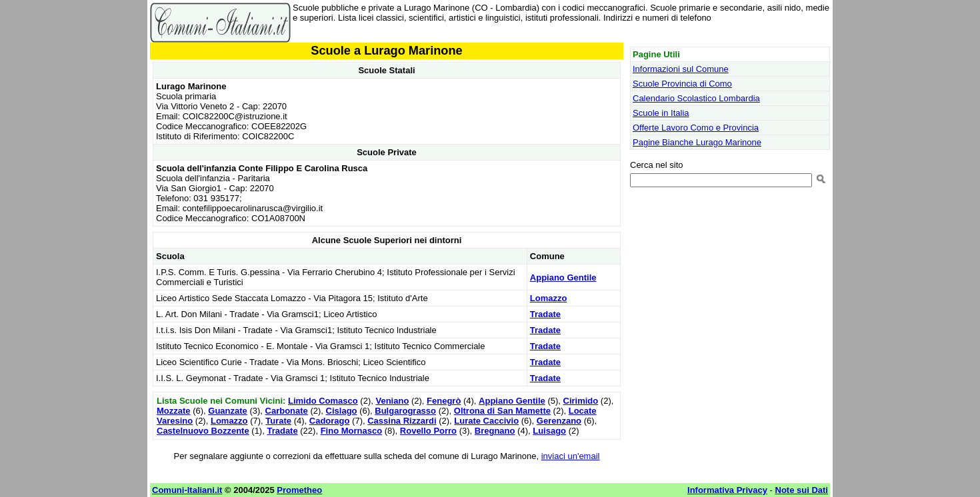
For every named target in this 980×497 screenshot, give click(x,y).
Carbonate (287, 411)
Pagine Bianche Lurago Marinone (697, 142)
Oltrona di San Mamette (502, 411)
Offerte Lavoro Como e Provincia (696, 128)
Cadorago (330, 421)
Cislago (342, 411)
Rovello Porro (428, 431)
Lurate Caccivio (486, 421)
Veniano (392, 401)
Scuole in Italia (661, 113)
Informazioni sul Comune (681, 69)
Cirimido (581, 401)
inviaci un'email (571, 456)
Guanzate (228, 411)
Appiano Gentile (563, 277)
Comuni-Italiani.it (187, 490)
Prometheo (299, 490)
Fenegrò (444, 401)
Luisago (549, 431)
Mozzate (174, 411)
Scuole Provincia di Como (682, 84)
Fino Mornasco (351, 431)
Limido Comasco (323, 401)
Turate (278, 421)
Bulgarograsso (405, 411)
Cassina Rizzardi (402, 421)
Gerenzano (559, 421)
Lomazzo (549, 298)
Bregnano (495, 431)
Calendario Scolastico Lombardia (696, 98)
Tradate (545, 314)
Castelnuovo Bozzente (203, 431)
